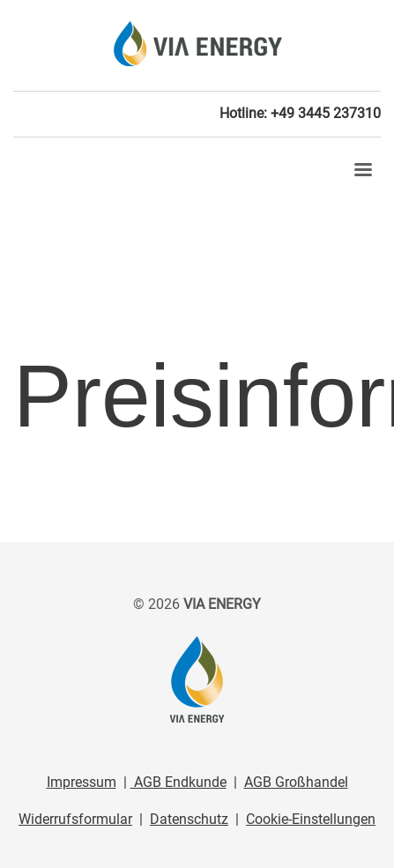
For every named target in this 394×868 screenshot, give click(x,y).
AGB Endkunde (178, 782)
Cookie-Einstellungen (311, 819)
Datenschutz (189, 819)
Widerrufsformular (75, 819)
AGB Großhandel (296, 782)
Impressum (82, 782)
